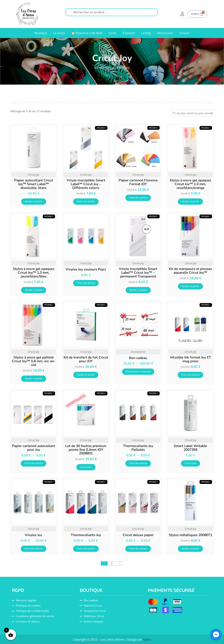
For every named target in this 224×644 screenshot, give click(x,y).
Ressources (165, 33)
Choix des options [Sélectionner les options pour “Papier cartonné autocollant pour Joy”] (34, 463)
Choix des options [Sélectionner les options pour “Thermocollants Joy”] (86, 549)
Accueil (99, 68)
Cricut (110, 68)
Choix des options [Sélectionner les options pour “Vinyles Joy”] (34, 549)
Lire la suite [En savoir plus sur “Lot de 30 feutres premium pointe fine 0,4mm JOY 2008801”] (86, 467)
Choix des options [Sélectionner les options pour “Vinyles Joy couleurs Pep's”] (86, 283)
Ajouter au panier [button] (34, 201)
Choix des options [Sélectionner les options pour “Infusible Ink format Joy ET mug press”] (190, 375)
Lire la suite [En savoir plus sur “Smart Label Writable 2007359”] (190, 463)
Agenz (147, 639)
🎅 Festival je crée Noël (87, 33)
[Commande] (193, 113)
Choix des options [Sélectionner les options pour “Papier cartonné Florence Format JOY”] (138, 198)
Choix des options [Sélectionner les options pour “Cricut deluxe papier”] (138, 549)
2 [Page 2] (112, 563)
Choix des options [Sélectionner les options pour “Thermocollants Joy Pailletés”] (138, 463)
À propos (129, 33)
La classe (59, 33)
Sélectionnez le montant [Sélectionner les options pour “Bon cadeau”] (138, 372)
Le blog (146, 33)
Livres (112, 33)
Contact (184, 33)
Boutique (41, 33)
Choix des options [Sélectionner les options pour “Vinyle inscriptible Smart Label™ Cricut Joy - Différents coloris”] (86, 201)
